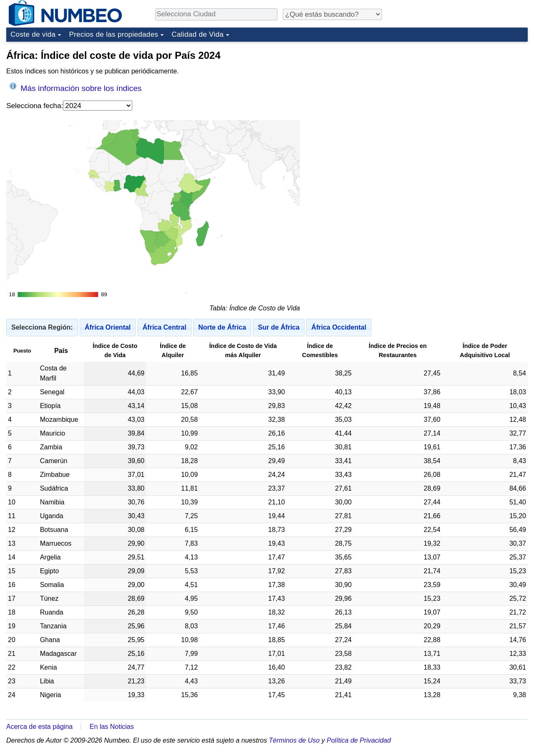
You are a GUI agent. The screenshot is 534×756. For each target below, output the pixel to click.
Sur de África (279, 327)
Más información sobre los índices (76, 88)
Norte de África (222, 327)
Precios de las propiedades (113, 34)
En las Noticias (112, 727)
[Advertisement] (465, 98)
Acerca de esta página (39, 727)
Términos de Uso (294, 740)
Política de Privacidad (359, 740)
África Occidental (339, 327)
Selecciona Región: (42, 327)
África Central (165, 327)
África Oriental (108, 327)
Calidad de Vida (198, 34)
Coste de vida (33, 34)
